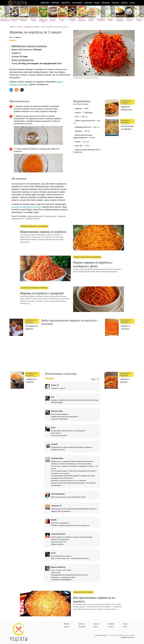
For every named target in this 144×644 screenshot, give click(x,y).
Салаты (115, 3)
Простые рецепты (53, 20)
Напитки (106, 3)
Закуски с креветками (82, 20)
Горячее (55, 3)
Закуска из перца (139, 20)
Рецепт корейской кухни (23, 60)
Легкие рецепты (51, 216)
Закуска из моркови (33, 218)
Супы (132, 3)
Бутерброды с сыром (72, 20)
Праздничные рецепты (36, 216)
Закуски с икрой (111, 20)
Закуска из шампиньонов (5, 20)
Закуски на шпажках (24, 20)
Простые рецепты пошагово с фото (19, 632)
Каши (97, 3)
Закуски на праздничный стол (43, 20)
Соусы (124, 3)
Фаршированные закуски (14, 20)
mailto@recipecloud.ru (128, 637)
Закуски (88, 3)
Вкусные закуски (33, 20)
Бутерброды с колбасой (101, 20)
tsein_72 (18, 37)
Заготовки (77, 3)
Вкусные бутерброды (120, 20)
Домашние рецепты (130, 20)
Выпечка (45, 3)
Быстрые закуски (91, 20)
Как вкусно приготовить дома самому (18, 3)
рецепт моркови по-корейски (29, 46)
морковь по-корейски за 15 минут (27, 207)
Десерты (66, 3)
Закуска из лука (62, 20)
